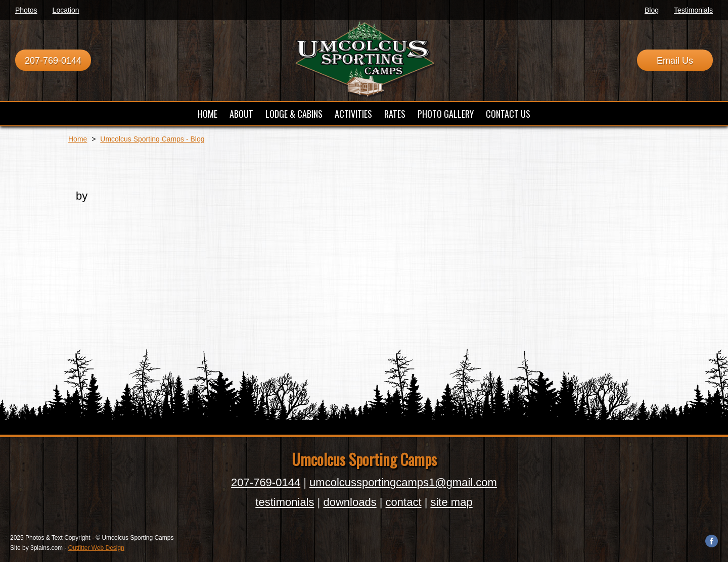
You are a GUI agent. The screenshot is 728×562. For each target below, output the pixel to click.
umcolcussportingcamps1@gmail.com (403, 482)
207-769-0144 (53, 61)
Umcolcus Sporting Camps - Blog (152, 139)
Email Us (675, 61)
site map (451, 502)
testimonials (285, 502)
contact (404, 502)
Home (78, 139)
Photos (26, 10)
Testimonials (693, 10)
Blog (652, 10)
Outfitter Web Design (96, 548)
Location (66, 10)
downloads (350, 502)
